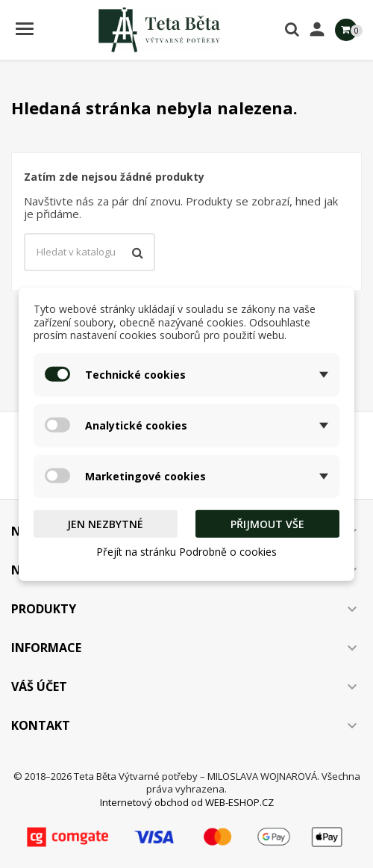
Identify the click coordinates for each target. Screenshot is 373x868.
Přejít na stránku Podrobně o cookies (186, 552)
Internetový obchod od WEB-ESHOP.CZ (187, 802)
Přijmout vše (267, 523)
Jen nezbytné (105, 523)
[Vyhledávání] (90, 252)
